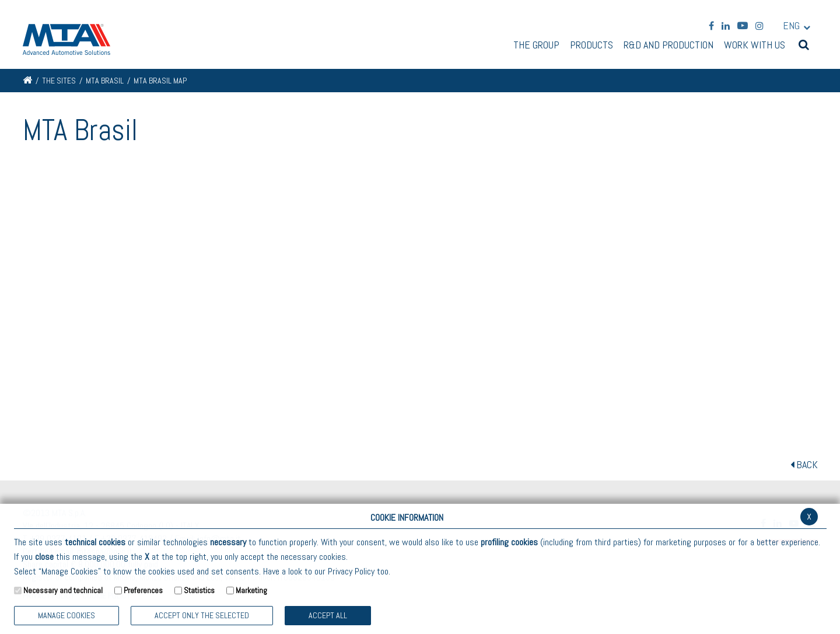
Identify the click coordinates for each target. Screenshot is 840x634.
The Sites (59, 81)
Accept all (328, 615)
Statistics (199, 590)
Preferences (143, 590)
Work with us (755, 46)
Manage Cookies (66, 615)
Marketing (251, 590)
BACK (804, 464)
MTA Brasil (105, 81)
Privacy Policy (351, 571)
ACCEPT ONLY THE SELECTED (202, 615)
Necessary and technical (63, 590)
